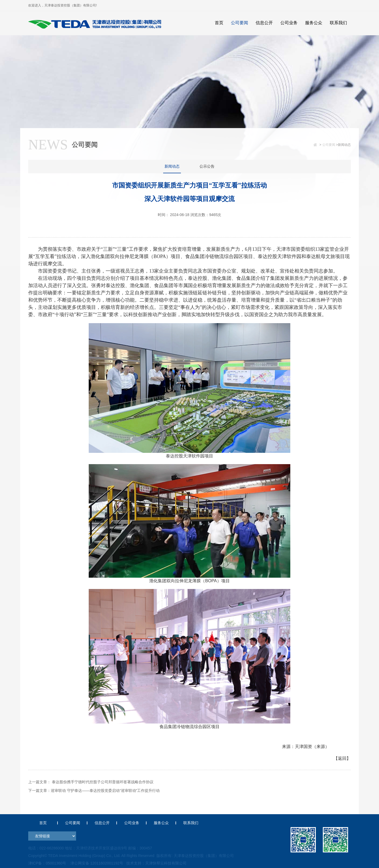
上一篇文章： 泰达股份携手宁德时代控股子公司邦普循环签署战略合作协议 (91, 782)
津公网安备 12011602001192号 (96, 863)
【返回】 (342, 758)
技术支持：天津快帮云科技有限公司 (156, 863)
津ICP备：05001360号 (47, 863)
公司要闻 (329, 145)
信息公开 (102, 823)
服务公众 (161, 823)
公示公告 (207, 166)
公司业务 (132, 823)
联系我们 (191, 823)
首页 (43, 823)
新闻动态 (172, 166)
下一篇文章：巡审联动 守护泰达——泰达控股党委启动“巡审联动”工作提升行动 (94, 791)
